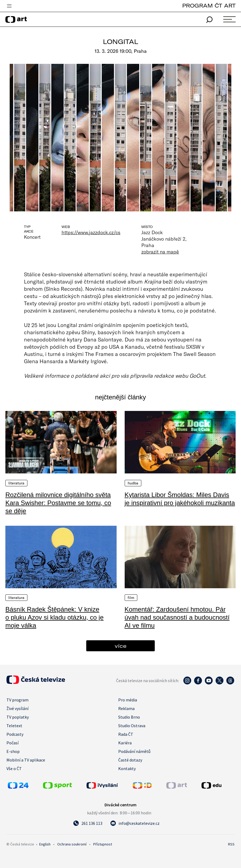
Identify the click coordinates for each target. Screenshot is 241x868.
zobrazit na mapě (160, 252)
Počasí (12, 743)
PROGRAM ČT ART (209, 5)
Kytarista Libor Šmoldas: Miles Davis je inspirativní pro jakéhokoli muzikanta (180, 499)
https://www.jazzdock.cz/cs (91, 232)
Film (131, 598)
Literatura (16, 483)
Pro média (128, 700)
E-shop (13, 751)
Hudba (133, 483)
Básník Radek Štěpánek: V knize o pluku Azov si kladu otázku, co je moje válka (55, 617)
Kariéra (125, 743)
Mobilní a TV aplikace (26, 760)
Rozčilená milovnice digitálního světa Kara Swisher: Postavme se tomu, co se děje (58, 503)
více (121, 646)
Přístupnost (103, 844)
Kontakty (127, 768)
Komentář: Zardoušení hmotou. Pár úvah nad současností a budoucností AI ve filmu (177, 617)
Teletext (14, 726)
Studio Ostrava (132, 726)
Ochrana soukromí (72, 844)
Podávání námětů (134, 751)
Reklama (126, 708)
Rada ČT (126, 734)
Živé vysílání (17, 708)
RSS (231, 844)
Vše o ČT (14, 768)
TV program (17, 700)
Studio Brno (129, 717)
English (45, 844)
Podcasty (15, 734)
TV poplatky (18, 717)
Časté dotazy (130, 760)
